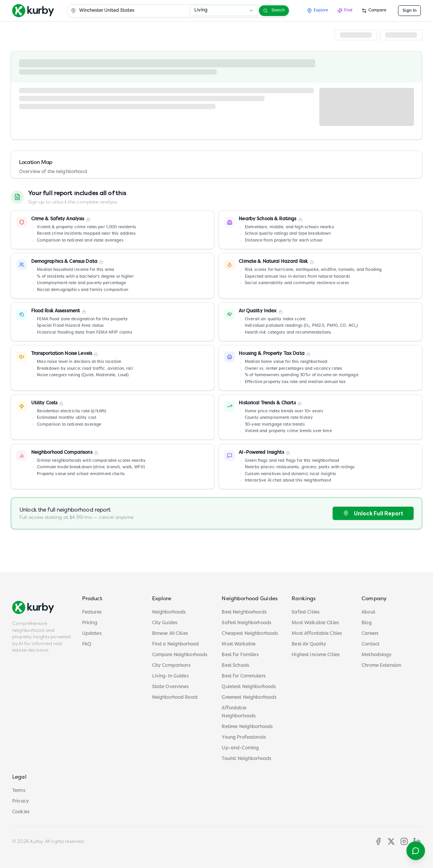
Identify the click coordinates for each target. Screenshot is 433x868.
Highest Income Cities (316, 655)
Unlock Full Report (373, 513)
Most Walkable (239, 644)
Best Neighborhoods (244, 612)
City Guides (165, 623)
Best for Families (240, 655)
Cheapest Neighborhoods (250, 634)
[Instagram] (404, 841)
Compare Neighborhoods (180, 655)
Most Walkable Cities (315, 623)
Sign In (410, 10)
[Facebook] (378, 841)
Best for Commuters (243, 676)
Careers (370, 634)
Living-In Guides (170, 676)
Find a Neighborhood (176, 644)
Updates (92, 634)
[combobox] (224, 11)
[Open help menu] (416, 851)
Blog (367, 623)
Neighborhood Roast (175, 698)
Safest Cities (305, 612)
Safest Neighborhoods (246, 623)
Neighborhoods (169, 612)
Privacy (21, 801)
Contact (370, 644)
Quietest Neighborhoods (249, 687)
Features (92, 612)
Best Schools (235, 666)
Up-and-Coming (240, 748)
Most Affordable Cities (317, 634)
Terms (19, 791)
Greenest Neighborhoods (249, 698)
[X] (391, 841)
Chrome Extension (381, 666)
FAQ (87, 644)
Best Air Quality (309, 644)
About (368, 612)
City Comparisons (171, 666)
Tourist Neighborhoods (246, 759)
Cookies (21, 812)
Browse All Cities (170, 634)
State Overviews (171, 687)
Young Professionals (244, 738)
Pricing (90, 623)
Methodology (377, 655)
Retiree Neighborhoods (247, 727)
